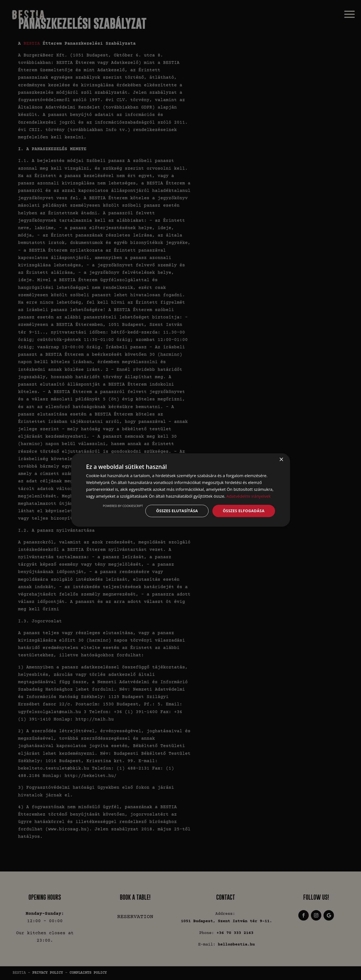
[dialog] (181, 490)
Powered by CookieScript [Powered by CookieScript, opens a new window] (123, 506)
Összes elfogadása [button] (244, 511)
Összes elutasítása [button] (177, 511)
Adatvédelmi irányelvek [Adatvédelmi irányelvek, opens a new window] (249, 496)
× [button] (281, 460)
